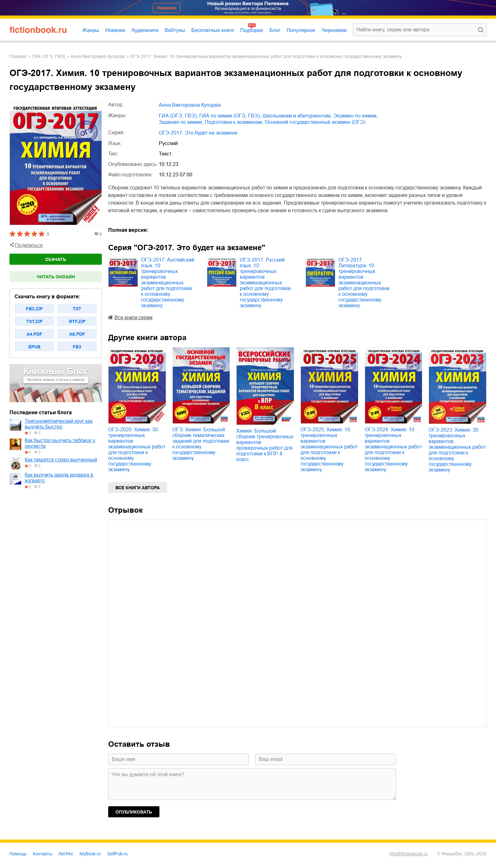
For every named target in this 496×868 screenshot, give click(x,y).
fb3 (77, 347)
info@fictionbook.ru (408, 854)
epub (34, 347)
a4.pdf (34, 334)
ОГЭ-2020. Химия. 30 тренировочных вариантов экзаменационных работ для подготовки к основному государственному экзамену (137, 450)
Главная (18, 56)
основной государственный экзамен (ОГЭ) (315, 122)
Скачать (56, 259)
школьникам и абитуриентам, (297, 116)
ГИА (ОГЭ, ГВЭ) (49, 56)
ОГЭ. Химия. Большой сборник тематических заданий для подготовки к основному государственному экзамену (201, 444)
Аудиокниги (145, 30)
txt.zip (34, 321)
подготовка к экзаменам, (234, 122)
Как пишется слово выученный (61, 460)
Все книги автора (138, 488)
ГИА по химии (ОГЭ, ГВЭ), (230, 116)
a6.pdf (77, 334)
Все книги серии (133, 317)
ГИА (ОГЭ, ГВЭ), (178, 116)
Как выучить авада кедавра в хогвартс (59, 478)
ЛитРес (66, 854)
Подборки (251, 30)
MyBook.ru (90, 854)
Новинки (115, 30)
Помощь (18, 854)
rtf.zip (77, 321)
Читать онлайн (56, 277)
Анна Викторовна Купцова (98, 56)
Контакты (42, 854)
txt (77, 309)
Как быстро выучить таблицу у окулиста (60, 443)
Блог (275, 30)
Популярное (301, 30)
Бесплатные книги (213, 30)
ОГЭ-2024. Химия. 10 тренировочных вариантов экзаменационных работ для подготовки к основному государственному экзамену (393, 450)
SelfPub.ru (117, 854)
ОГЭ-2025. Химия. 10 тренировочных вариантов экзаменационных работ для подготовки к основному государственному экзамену (329, 450)
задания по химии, (181, 122)
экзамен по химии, (356, 116)
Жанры (91, 30)
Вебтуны (175, 30)
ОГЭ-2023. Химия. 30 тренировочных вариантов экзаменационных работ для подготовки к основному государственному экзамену (457, 450)
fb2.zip (34, 309)
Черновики (334, 30)
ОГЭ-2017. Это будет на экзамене (198, 133)
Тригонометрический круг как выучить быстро (59, 424)
